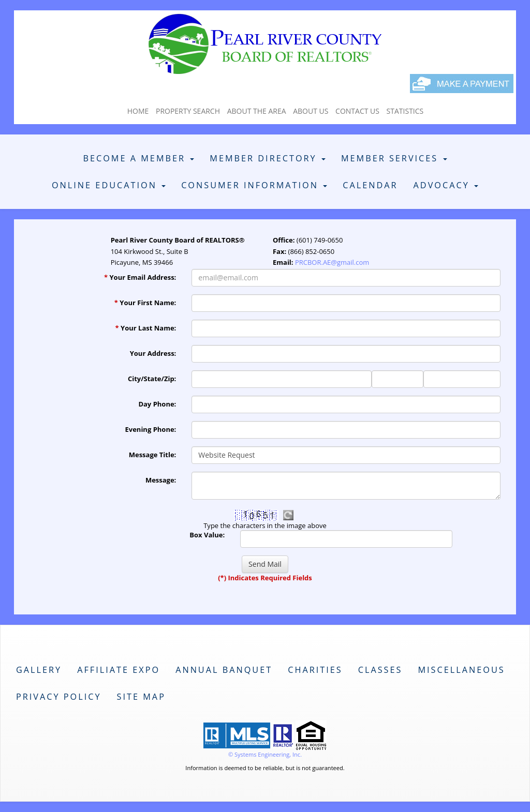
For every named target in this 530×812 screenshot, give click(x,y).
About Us (311, 111)
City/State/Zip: (152, 379)
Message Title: (153, 455)
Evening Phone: (151, 429)
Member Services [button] (394, 158)
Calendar (370, 185)
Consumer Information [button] (254, 185)
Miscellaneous (461, 670)
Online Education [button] (109, 185)
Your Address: (153, 353)
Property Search (188, 111)
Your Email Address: (140, 277)
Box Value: (207, 535)
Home (138, 111)
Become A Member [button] (138, 158)
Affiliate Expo (119, 670)
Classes (380, 670)
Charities (315, 670)
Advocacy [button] (446, 185)
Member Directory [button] (268, 158)
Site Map (141, 697)
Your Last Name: (146, 328)
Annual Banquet (224, 670)
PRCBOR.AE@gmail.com (332, 262)
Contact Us (357, 111)
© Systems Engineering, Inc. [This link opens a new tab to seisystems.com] (265, 754)
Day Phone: (157, 404)
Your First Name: (145, 303)
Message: (161, 480)
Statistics (405, 111)
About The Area (257, 111)
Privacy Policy (59, 697)
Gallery (39, 670)
